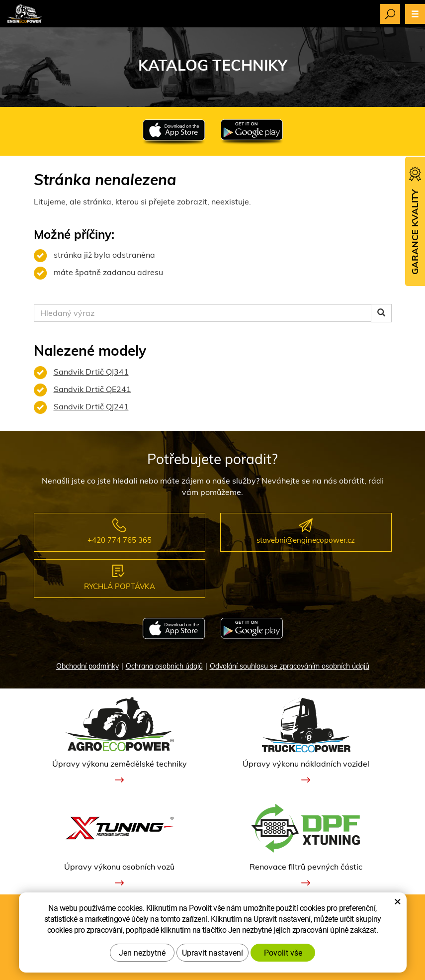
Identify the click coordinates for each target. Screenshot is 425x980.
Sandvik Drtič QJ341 (91, 372)
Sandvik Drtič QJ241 (91, 406)
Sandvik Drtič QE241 (92, 389)
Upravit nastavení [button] (212, 952)
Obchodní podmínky (87, 666)
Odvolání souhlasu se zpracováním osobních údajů (290, 666)
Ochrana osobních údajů (164, 666)
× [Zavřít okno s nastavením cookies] (398, 901)
